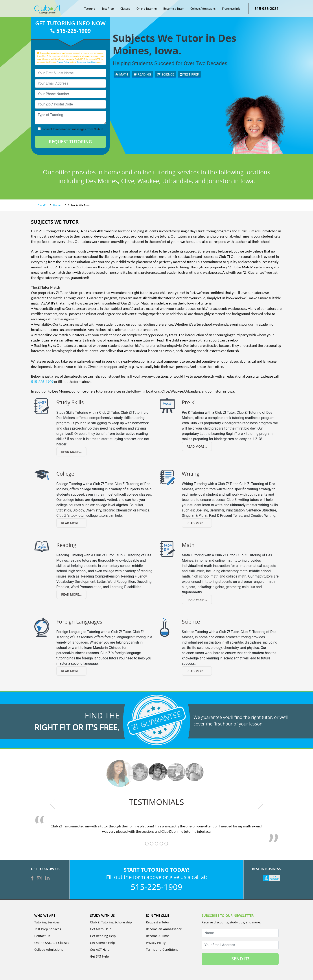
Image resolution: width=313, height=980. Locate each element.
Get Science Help (102, 943)
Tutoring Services (47, 922)
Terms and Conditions (87, 62)
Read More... (71, 452)
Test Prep (108, 9)
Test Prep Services (48, 929)
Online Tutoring (147, 9)
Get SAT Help (99, 957)
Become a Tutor (174, 9)
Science (165, 75)
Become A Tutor (157, 936)
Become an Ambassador (164, 929)
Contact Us (42, 936)
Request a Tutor (158, 922)
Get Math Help (101, 929)
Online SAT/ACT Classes (52, 943)
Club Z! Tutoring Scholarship (111, 922)
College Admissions (203, 9)
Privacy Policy (63, 62)
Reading (142, 75)
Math (122, 75)
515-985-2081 (267, 9)
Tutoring (90, 9)
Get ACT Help (100, 950)
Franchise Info (231, 9)
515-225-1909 (71, 31)
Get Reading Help (103, 936)
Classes (125, 9)
